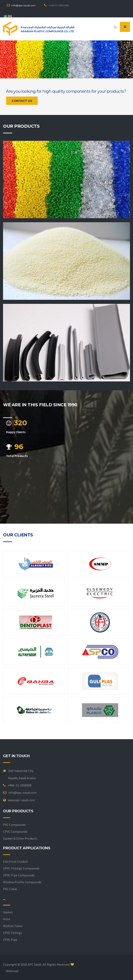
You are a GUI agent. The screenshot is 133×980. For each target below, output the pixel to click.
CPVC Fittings (13, 933)
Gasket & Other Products (20, 838)
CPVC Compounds (15, 832)
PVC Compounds (14, 825)
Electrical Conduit (15, 861)
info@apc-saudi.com (23, 5)
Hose (7, 919)
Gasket (8, 912)
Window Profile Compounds (22, 882)
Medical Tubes (13, 926)
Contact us (22, 101)
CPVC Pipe (10, 940)
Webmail (12, 971)
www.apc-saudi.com (21, 800)
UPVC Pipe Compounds (19, 875)
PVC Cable (10, 889)
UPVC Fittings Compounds (21, 868)
